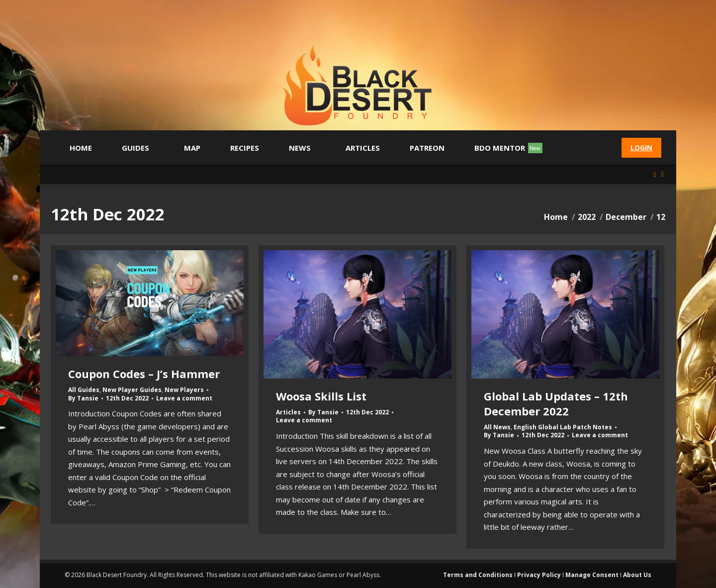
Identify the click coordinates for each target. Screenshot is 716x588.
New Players (184, 390)
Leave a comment (184, 398)
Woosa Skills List (321, 396)
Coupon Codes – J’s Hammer (144, 374)
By (83, 398)
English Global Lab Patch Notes (563, 427)
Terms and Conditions (478, 575)
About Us (637, 575)
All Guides (84, 390)
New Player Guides (132, 390)
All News (497, 427)
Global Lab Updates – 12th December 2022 (556, 403)
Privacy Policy (539, 575)
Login (641, 147)
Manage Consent (592, 575)
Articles (288, 412)
